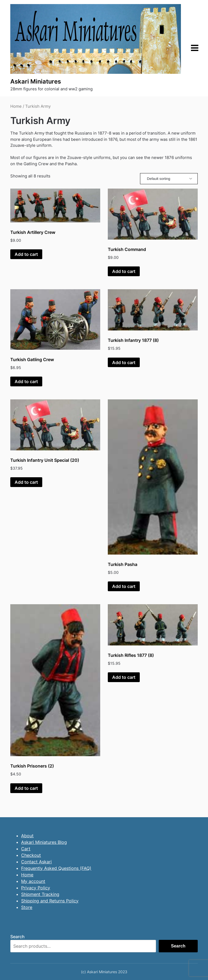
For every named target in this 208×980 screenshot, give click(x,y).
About (27, 836)
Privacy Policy (36, 888)
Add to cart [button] (26, 254)
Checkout (31, 855)
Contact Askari (36, 862)
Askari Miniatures (36, 81)
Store (27, 907)
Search (17, 937)
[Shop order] (169, 179)
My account (33, 881)
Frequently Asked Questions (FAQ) (56, 868)
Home (16, 106)
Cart (26, 849)
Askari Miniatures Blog (44, 842)
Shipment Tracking (40, 894)
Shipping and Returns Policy (50, 901)
